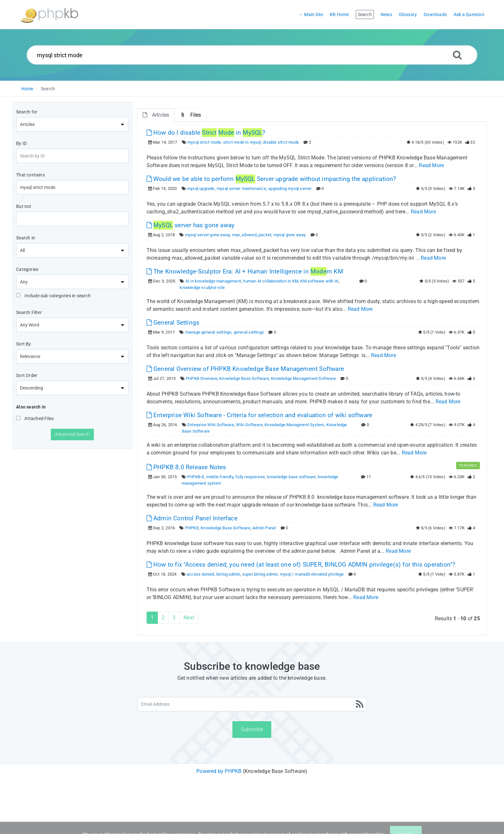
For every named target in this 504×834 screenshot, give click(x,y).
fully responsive (250, 477)
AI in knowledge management (213, 281)
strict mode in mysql (242, 142)
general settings (249, 332)
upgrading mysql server (290, 188)
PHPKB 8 (195, 477)
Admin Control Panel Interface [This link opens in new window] (192, 518)
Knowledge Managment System (294, 425)
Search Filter (29, 312)
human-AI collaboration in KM (271, 281)
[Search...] (252, 55)
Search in (26, 238)
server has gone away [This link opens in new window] (191, 225)
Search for (27, 112)
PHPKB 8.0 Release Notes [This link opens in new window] (186, 467)
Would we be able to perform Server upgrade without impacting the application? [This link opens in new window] (271, 179)
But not (24, 206)
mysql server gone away (207, 235)
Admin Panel (264, 528)
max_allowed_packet (252, 235)
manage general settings (208, 332)
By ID (21, 143)
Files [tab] (190, 115)
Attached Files (35, 418)
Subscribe (252, 729)
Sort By (23, 344)
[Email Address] (252, 704)
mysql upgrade (201, 188)
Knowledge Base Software (244, 378)
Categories (27, 269)
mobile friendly (220, 477)
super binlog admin (260, 574)
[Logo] (50, 15)
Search (48, 89)
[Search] (457, 55)
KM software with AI (319, 281)
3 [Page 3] (174, 618)
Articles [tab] (156, 115)
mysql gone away (290, 235)
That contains (30, 175)
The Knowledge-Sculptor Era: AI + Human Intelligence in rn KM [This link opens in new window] (245, 271)
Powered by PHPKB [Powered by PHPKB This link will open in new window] (219, 771)
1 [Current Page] (152, 618)
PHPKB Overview (202, 378)
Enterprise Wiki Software (211, 425)
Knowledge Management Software (303, 378)
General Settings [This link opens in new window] (173, 323)
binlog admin (228, 574)
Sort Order (27, 375)
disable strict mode (281, 142)
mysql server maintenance (241, 188)
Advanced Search (72, 434)
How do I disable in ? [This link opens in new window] (206, 133)
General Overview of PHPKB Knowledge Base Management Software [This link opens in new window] (245, 369)
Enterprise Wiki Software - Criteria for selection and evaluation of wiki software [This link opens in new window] (260, 415)
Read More (431, 165)
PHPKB (192, 528)
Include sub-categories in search (53, 296)
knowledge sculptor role (202, 287)
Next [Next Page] (189, 618)
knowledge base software (292, 477)
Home (27, 89)
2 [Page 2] (163, 618)
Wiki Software (249, 425)
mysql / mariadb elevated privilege (312, 574)
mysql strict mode (204, 142)
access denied (201, 574)
